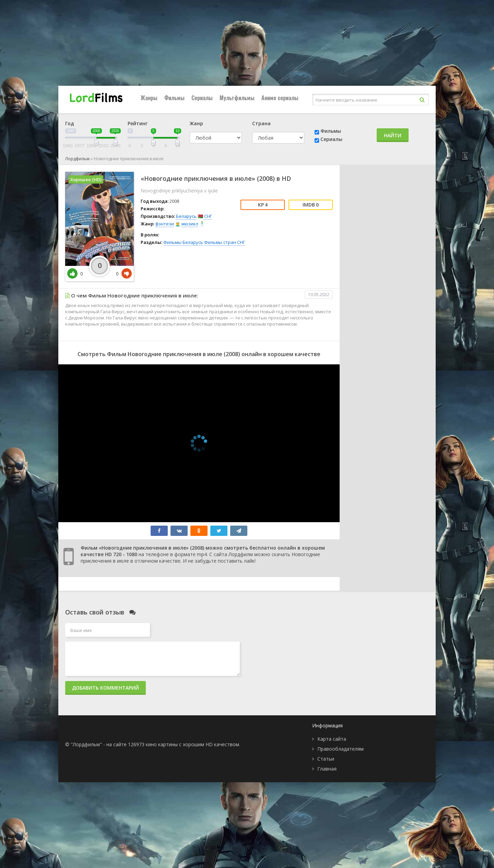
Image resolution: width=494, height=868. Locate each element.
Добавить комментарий (105, 688)
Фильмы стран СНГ (225, 242)
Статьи (326, 759)
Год (70, 123)
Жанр (196, 123)
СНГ (208, 216)
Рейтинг (138, 123)
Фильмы (174, 98)
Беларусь (186, 216)
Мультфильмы (237, 98)
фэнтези (165, 224)
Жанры (149, 98)
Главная (327, 769)
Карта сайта (332, 739)
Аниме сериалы (280, 98)
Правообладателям (340, 749)
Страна (261, 123)
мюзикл (190, 224)
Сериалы (202, 98)
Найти (393, 135)
